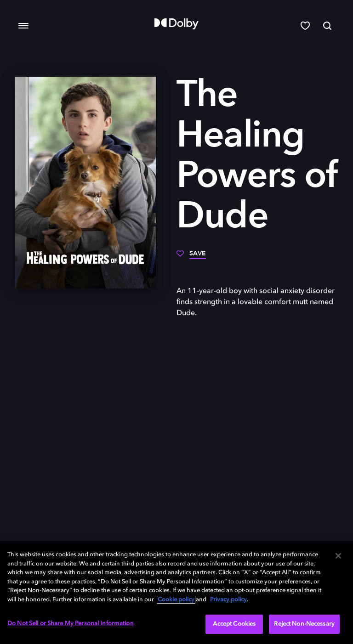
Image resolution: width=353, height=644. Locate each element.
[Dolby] (176, 24)
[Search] (327, 26)
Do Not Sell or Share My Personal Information (71, 624)
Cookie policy (176, 600)
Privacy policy (228, 600)
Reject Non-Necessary (304, 624)
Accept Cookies (234, 624)
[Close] (338, 556)
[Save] (191, 257)
